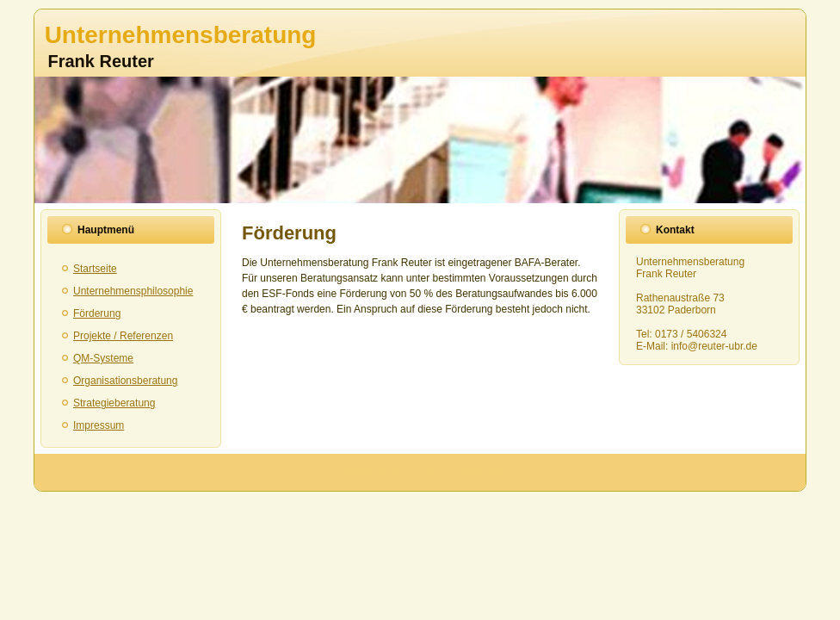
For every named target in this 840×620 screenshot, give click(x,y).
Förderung (97, 313)
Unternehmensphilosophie (133, 291)
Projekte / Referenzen (123, 336)
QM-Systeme (103, 358)
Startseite (95, 269)
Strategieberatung (114, 403)
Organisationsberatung (125, 381)
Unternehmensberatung (181, 35)
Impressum (99, 425)
